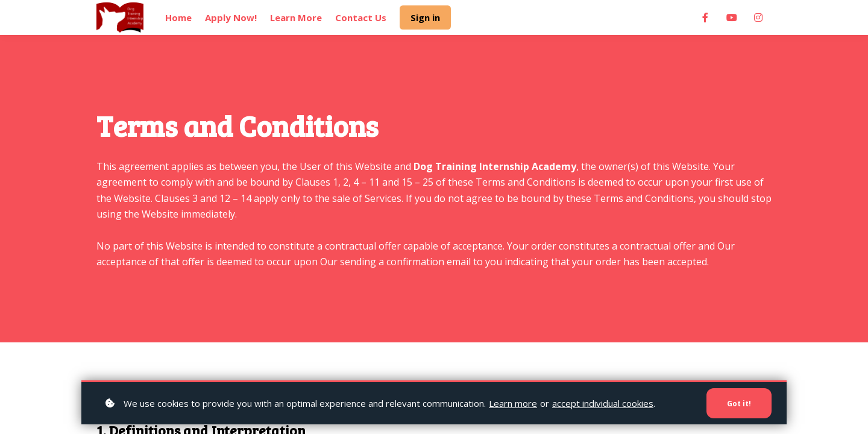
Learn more (513, 402)
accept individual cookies (603, 402)
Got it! (737, 402)
